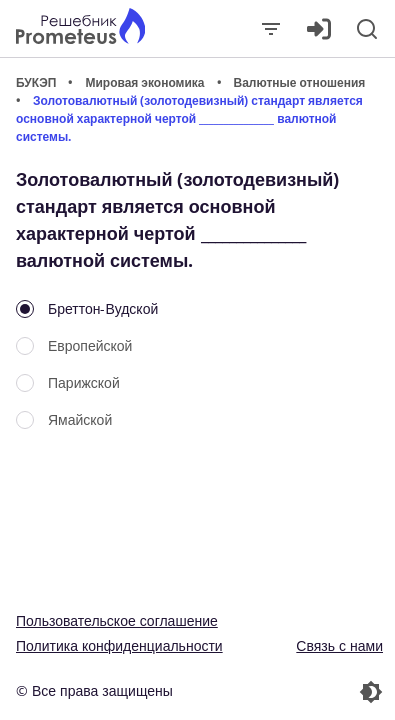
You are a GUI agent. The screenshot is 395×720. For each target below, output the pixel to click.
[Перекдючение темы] (293, 692)
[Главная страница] (80, 28)
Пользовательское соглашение (117, 620)
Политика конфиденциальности (119, 645)
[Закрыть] (271, 29)
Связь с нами (339, 645)
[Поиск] (367, 29)
